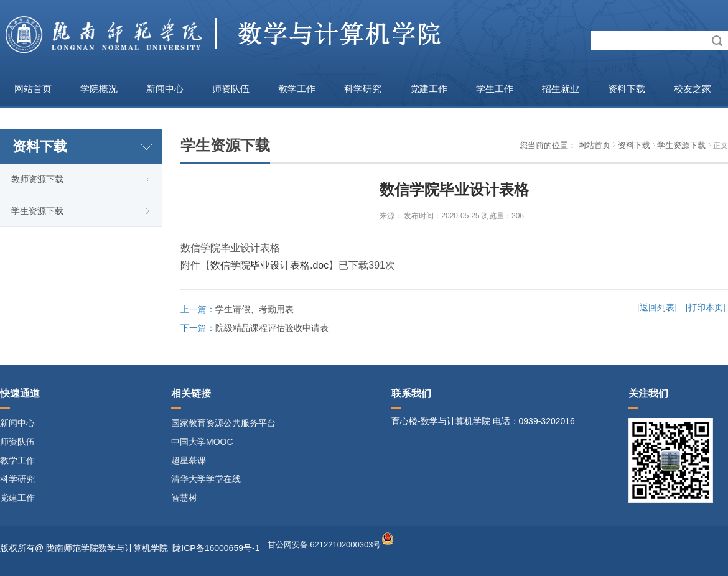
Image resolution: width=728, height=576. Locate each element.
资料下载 (627, 89)
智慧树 (184, 498)
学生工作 (495, 89)
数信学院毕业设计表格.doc (269, 265)
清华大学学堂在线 (206, 479)
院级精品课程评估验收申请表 (272, 328)
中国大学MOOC (202, 442)
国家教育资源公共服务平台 (223, 423)
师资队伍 (231, 89)
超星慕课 (189, 460)
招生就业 (561, 89)
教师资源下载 (37, 179)
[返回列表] (657, 307)
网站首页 (33, 89)
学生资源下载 (37, 211)
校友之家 (693, 89)
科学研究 (363, 89)
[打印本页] (706, 307)
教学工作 (297, 89)
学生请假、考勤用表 (254, 309)
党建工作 (429, 89)
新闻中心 (165, 89)
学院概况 (99, 89)
